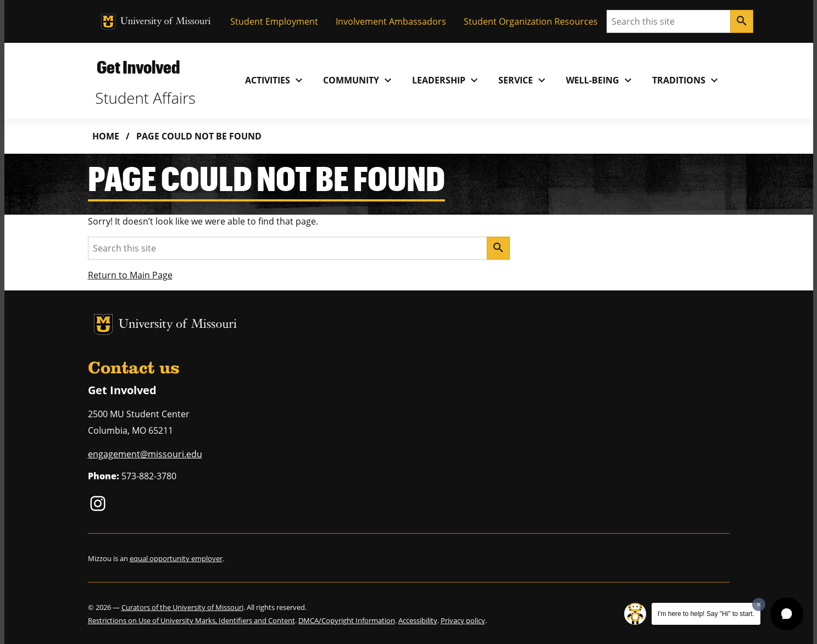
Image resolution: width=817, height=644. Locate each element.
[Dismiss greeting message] (759, 604)
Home (106, 136)
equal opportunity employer (176, 558)
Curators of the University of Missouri (182, 607)
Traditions (687, 80)
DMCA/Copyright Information (347, 620)
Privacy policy (463, 620)
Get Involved (138, 67)
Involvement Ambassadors (391, 21)
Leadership (446, 80)
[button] (787, 614)
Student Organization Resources (531, 21)
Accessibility (418, 620)
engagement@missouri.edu (145, 454)
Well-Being (600, 80)
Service (523, 80)
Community (359, 80)
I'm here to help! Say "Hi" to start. (706, 614)
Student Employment (274, 21)
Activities (275, 80)
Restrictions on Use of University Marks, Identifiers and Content (191, 620)
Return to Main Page (130, 275)
